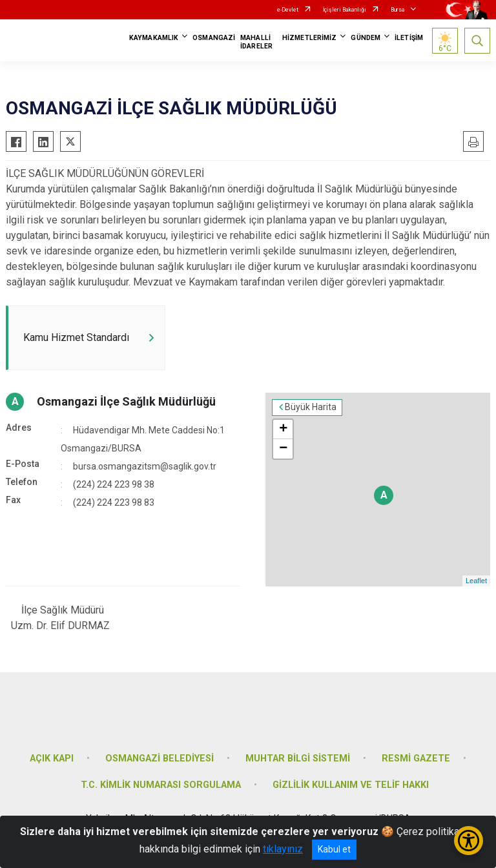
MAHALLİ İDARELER (256, 42)
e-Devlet (288, 10)
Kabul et (334, 849)
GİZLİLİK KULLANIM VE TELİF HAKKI (351, 786)
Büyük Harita (311, 408)
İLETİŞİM (409, 38)
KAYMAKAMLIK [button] (154, 38)
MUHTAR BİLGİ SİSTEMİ (298, 759)
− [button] (283, 449)
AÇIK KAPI (52, 759)
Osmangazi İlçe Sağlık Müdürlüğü (126, 401)
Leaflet (476, 581)
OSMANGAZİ (214, 38)
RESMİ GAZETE (416, 759)
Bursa (398, 10)
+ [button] (283, 429)
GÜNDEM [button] (366, 38)
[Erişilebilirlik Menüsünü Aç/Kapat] (469, 841)
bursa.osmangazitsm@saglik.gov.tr (145, 466)
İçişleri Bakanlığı (345, 10)
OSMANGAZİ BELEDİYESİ (160, 759)
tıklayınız (283, 849)
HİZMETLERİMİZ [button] (309, 38)
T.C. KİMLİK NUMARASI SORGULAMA (161, 786)
